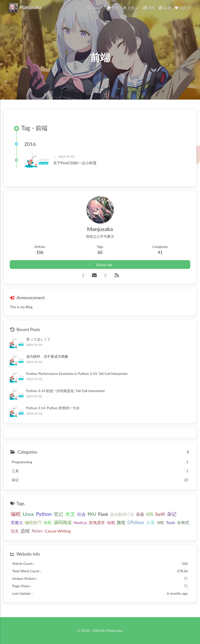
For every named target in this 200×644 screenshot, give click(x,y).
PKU (92, 514)
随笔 (121, 522)
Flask (103, 514)
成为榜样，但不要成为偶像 (47, 356)
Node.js (80, 522)
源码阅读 (63, 522)
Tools (171, 522)
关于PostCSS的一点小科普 (75, 163)
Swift (160, 514)
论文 (15, 531)
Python (44, 514)
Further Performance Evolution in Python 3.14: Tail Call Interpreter (77, 374)
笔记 (58, 514)
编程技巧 (33, 522)
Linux (28, 514)
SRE (161, 522)
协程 (48, 522)
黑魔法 (17, 522)
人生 (151, 522)
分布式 (183, 522)
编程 (16, 514)
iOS (150, 514)
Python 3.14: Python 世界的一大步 (53, 408)
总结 (25, 531)
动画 (111, 522)
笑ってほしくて (38, 339)
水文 (70, 514)
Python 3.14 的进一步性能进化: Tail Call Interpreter (66, 391)
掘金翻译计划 (122, 514)
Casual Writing (58, 531)
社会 (81, 514)
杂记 (172, 514)
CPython (136, 522)
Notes (37, 531)
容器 (140, 514)
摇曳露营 (97, 522)
